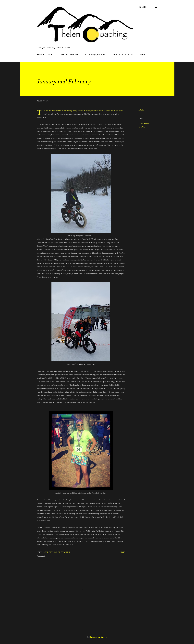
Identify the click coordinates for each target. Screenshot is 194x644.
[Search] (144, 7)
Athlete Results (144, 124)
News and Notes (45, 54)
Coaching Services (69, 54)
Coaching (142, 127)
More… (144, 54)
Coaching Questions (95, 54)
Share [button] (141, 110)
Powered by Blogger (97, 637)
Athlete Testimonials (123, 54)
